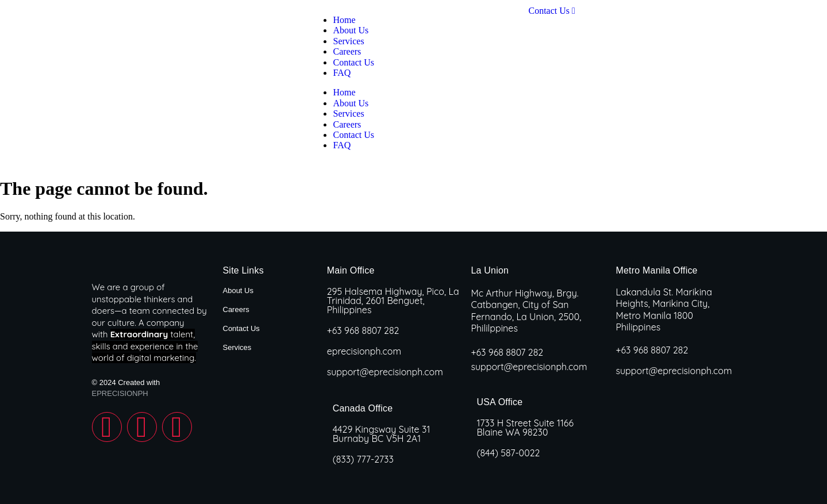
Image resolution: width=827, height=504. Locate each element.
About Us (351, 103)
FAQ (342, 145)
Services (348, 114)
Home (344, 92)
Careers (347, 124)
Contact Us (353, 135)
